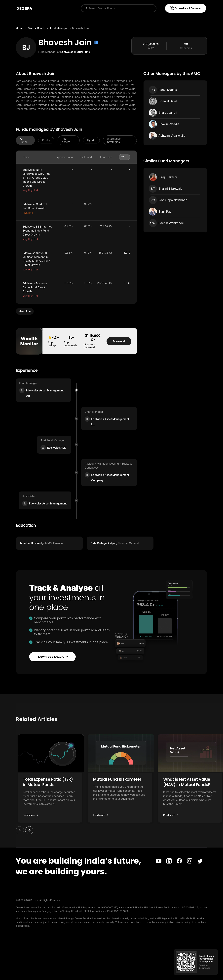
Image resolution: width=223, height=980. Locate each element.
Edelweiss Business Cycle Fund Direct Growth (35, 287)
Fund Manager (59, 28)
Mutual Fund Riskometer (119, 779)
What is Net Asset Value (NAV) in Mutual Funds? (190, 782)
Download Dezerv (185, 8)
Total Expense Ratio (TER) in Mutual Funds (50, 782)
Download (119, 341)
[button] (25, 140)
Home (20, 28)
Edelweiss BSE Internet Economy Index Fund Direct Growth (37, 231)
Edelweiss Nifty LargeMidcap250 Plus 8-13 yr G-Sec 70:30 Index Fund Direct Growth (36, 178)
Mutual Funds (36, 28)
